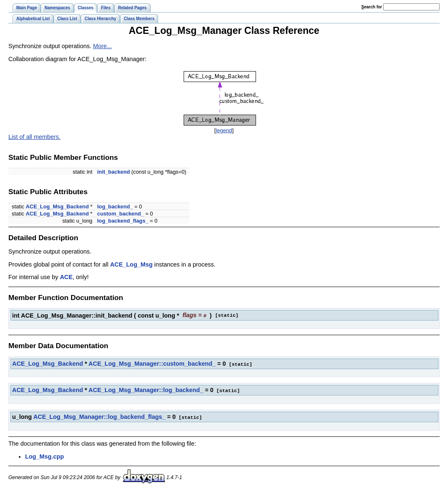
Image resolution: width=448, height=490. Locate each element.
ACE (66, 277)
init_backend (113, 172)
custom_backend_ (120, 214)
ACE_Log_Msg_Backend (57, 207)
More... (102, 46)
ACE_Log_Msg (131, 264)
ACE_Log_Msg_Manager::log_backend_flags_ (100, 416)
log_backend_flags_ (123, 221)
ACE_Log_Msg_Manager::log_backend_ (146, 389)
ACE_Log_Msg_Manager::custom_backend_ (152, 363)
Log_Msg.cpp (45, 455)
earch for (372, 7)
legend (224, 130)
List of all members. (35, 137)
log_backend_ (115, 207)
